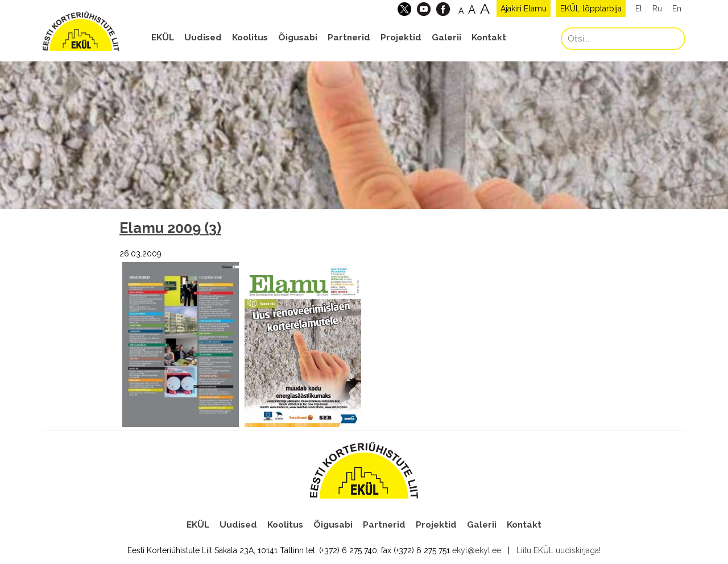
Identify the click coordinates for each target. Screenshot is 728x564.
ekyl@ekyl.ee (477, 550)
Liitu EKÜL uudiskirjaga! (559, 550)
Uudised (203, 38)
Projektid (401, 38)
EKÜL (163, 38)
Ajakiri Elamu (524, 9)
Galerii (446, 38)
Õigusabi (298, 38)
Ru (657, 9)
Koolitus (250, 38)
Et (639, 9)
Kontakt (489, 38)
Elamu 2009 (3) (170, 228)
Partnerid (349, 38)
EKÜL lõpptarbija (591, 9)
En (677, 9)
